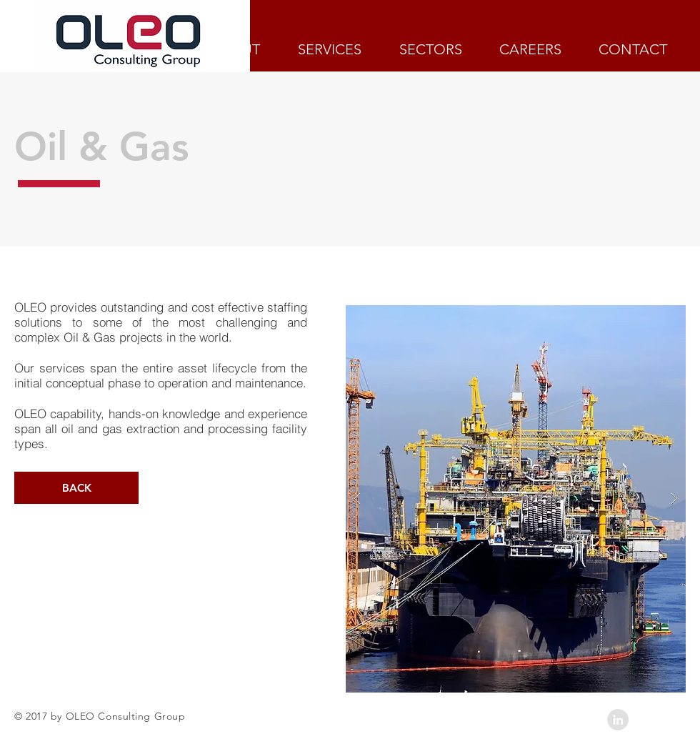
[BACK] (76, 488)
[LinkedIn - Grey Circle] (618, 720)
